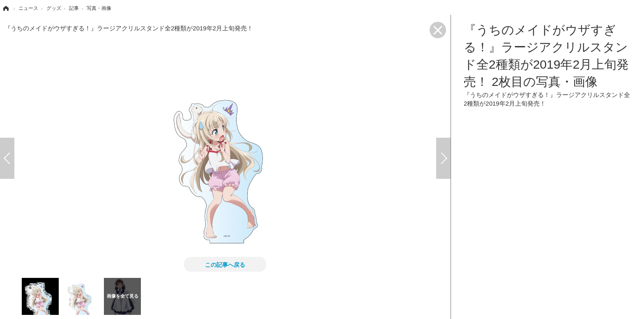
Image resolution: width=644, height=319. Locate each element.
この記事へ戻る (225, 264)
